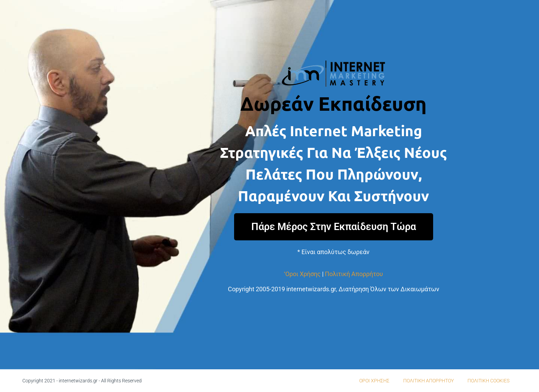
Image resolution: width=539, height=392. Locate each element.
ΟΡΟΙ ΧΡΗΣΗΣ (374, 381)
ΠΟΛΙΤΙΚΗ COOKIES (488, 381)
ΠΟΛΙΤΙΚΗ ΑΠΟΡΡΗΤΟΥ (428, 381)
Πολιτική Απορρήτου (354, 274)
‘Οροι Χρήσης (302, 274)
